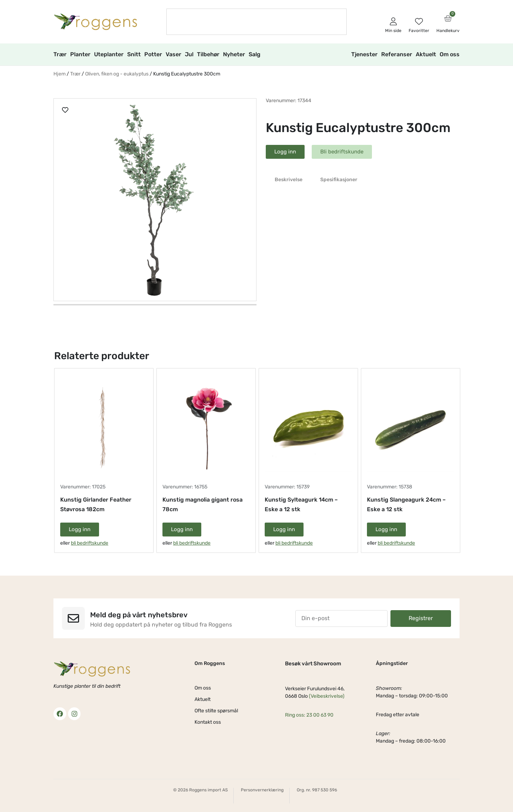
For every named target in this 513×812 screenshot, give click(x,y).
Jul (189, 54)
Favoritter (419, 31)
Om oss (450, 54)
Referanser (397, 54)
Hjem (59, 74)
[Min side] (393, 21)
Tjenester (364, 54)
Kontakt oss (208, 722)
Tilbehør (208, 54)
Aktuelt (426, 54)
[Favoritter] (419, 21)
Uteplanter (109, 54)
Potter (153, 54)
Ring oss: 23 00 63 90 (309, 715)
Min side (393, 31)
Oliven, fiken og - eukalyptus (117, 74)
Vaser (173, 54)
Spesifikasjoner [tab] (339, 180)
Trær (60, 54)
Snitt (134, 54)
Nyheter (234, 54)
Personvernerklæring (262, 790)
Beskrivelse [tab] (289, 180)
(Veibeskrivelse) (327, 696)
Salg (255, 54)
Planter (80, 54)
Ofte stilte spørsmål (216, 711)
